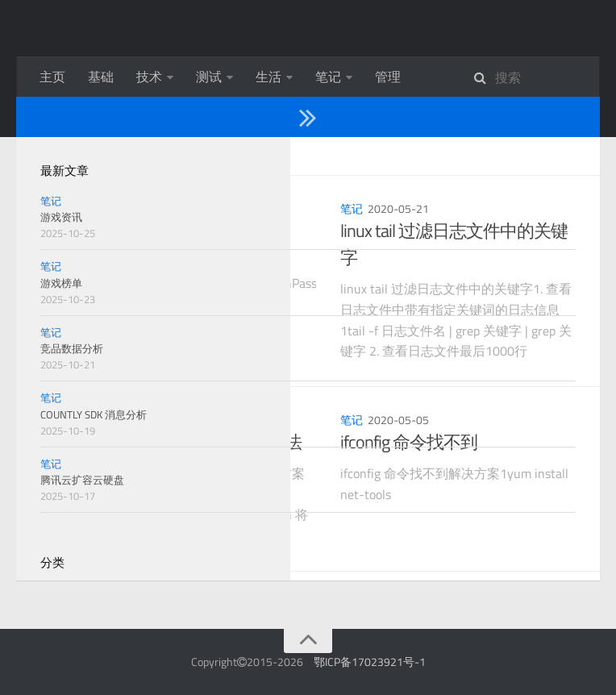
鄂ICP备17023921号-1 (370, 662)
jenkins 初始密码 (140, 231)
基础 (101, 77)
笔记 (328, 77)
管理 (388, 77)
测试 (209, 77)
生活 (268, 77)
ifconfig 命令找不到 (409, 442)
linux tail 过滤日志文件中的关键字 (454, 244)
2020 (104, 156)
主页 (52, 77)
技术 (149, 77)
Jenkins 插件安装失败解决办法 (191, 442)
